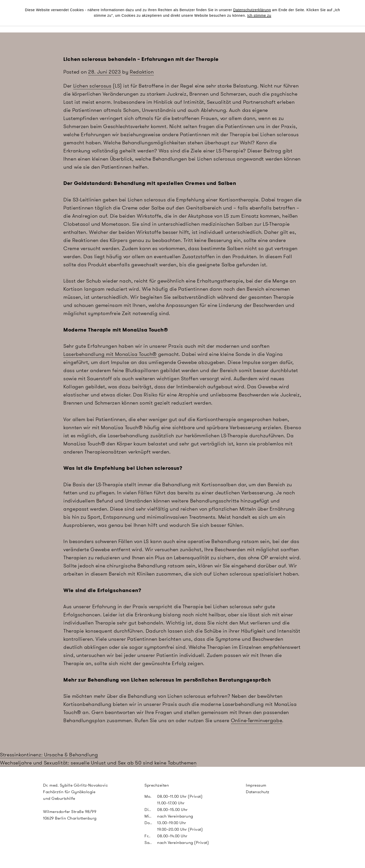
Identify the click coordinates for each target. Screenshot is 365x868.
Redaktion (142, 72)
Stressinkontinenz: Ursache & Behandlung (49, 755)
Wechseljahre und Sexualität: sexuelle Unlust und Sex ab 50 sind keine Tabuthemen (98, 763)
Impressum (256, 785)
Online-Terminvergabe (257, 720)
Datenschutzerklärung (252, 10)
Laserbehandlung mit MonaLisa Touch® (110, 354)
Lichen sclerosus (92, 86)
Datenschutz (258, 792)
